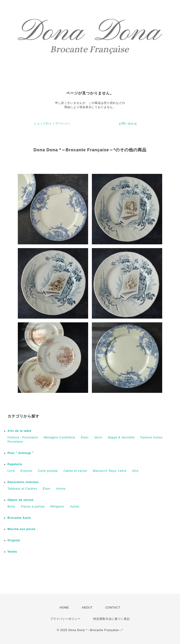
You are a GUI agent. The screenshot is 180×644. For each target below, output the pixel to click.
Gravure (26, 471)
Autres (61, 489)
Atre (135, 471)
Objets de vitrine (21, 500)
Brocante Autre (19, 518)
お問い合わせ (128, 124)
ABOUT (87, 608)
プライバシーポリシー (65, 619)
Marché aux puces (22, 529)
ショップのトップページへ (52, 124)
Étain (85, 437)
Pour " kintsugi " (21, 453)
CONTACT (113, 608)
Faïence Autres (152, 437)
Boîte (11, 507)
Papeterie (15, 464)
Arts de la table (19, 431)
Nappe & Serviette (121, 437)
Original (14, 540)
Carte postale (48, 471)
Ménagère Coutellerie (59, 437)
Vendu (12, 552)
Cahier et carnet (75, 471)
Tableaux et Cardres (22, 489)
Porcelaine (15, 442)
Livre (11, 471)
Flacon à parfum (33, 507)
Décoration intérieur (23, 482)
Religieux (57, 507)
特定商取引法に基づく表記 (112, 619)
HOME (64, 608)
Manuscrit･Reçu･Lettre (110, 471)
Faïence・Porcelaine (23, 437)
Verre (98, 437)
